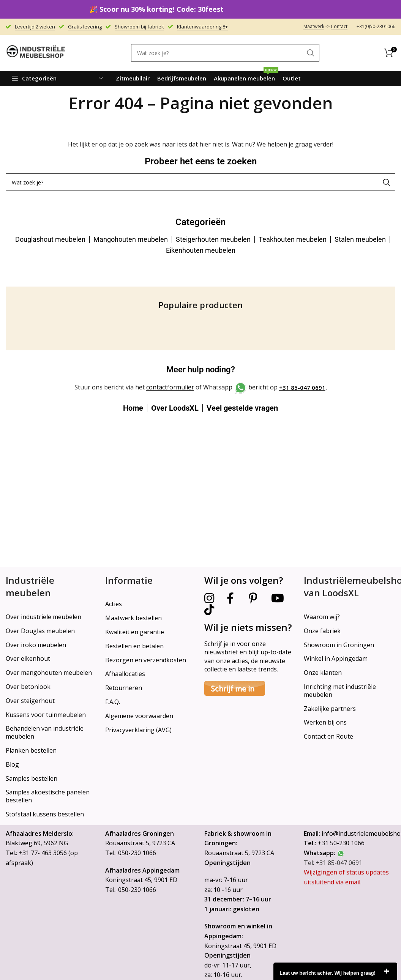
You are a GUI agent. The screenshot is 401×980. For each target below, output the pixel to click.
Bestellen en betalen (134, 646)
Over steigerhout (30, 701)
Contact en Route (328, 736)
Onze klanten (323, 673)
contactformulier (170, 388)
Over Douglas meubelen (40, 631)
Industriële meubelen (30, 587)
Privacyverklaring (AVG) (138, 730)
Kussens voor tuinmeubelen (46, 715)
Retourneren (124, 688)
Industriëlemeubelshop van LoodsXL (350, 587)
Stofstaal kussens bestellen (45, 814)
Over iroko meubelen (36, 645)
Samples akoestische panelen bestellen (48, 796)
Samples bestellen (32, 778)
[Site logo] (36, 52)
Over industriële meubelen (43, 617)
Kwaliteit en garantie (135, 632)
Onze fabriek (322, 631)
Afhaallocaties (125, 674)
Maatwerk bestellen (133, 618)
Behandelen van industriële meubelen (45, 732)
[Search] (225, 53)
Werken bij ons (325, 722)
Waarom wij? (322, 617)
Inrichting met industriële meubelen (340, 691)
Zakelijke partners (330, 709)
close (386, 971)
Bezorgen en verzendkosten (146, 660)
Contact (339, 26)
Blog (12, 764)
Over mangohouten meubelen (49, 673)
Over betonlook (28, 687)
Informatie (129, 580)
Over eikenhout (28, 659)
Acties (114, 604)
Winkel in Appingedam (336, 659)
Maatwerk (314, 26)
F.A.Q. (113, 702)
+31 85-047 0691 (302, 388)
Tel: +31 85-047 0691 (333, 863)
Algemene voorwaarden (139, 716)
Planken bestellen (31, 750)
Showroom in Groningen (339, 645)
